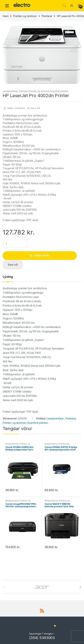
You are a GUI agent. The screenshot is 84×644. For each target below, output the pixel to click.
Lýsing (8, 277)
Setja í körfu (42, 255)
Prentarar (47, 16)
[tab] (8, 278)
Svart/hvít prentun (59, 91)
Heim (6, 16)
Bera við (35, 108)
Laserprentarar (10, 91)
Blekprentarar (12, 444)
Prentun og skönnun (25, 16)
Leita (64, 6)
